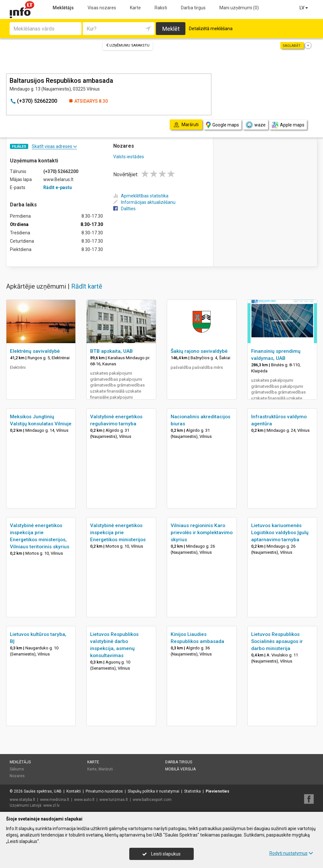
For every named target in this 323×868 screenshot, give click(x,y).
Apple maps (288, 125)
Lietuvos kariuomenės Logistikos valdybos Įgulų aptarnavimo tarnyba (280, 533)
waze (255, 125)
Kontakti (74, 791)
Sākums (17, 769)
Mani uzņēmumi (239, 8)
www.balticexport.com (152, 800)
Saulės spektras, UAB (43, 791)
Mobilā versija (180, 769)
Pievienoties (217, 791)
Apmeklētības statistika (141, 196)
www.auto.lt (84, 800)
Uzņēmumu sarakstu (128, 45)
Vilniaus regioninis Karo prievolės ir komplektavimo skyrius (202, 533)
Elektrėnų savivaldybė (35, 351)
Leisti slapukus (161, 854)
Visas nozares (102, 8)
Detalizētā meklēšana (211, 29)
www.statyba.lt (22, 800)
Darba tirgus (193, 8)
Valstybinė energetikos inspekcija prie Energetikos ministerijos (118, 533)
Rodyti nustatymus (291, 853)
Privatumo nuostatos (104, 791)
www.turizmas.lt (114, 800)
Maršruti (106, 769)
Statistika (192, 791)
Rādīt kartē (87, 286)
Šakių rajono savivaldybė (199, 351)
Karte (135, 8)
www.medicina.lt (55, 800)
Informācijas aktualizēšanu (144, 202)
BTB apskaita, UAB (111, 351)
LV (304, 8)
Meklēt (171, 29)
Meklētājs (63, 8)
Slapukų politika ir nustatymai (153, 791)
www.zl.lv (51, 805)
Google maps (222, 125)
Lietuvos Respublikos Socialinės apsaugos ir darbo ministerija (277, 641)
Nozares (17, 776)
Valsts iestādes (129, 157)
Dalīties (124, 209)
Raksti (161, 8)
